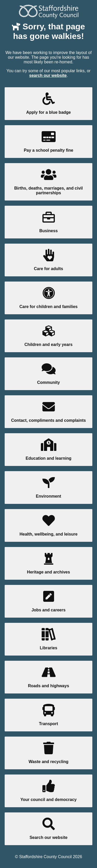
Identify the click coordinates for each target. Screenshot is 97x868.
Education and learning (48, 449)
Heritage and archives (48, 563)
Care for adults (48, 260)
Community (48, 374)
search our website (48, 75)
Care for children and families (48, 298)
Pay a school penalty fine (48, 141)
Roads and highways (48, 677)
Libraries (48, 639)
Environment (48, 487)
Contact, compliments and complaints (48, 412)
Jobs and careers (48, 601)
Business (48, 222)
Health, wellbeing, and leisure (48, 525)
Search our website (48, 829)
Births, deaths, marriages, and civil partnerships (48, 182)
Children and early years (48, 336)
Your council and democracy (48, 791)
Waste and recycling (48, 753)
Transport (48, 715)
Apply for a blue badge (48, 104)
